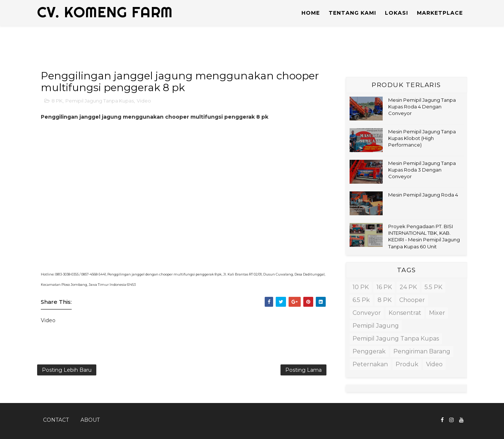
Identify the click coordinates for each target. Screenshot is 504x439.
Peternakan (370, 364)
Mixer (437, 313)
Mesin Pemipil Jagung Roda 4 (423, 195)
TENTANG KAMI (352, 13)
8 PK (57, 101)
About (90, 420)
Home (311, 13)
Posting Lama (303, 370)
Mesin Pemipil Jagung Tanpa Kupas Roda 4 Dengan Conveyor (422, 107)
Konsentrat (405, 313)
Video (144, 101)
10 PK (361, 287)
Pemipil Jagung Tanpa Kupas (100, 101)
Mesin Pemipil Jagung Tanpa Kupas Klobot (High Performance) (422, 138)
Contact (56, 420)
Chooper (412, 300)
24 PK (408, 287)
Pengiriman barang (422, 351)
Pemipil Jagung (376, 326)
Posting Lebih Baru (67, 370)
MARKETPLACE (440, 13)
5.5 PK (433, 287)
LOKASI (396, 13)
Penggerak (369, 351)
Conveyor (367, 313)
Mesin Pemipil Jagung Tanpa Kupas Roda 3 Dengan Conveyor (422, 170)
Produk (407, 364)
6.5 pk (361, 300)
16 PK (384, 287)
